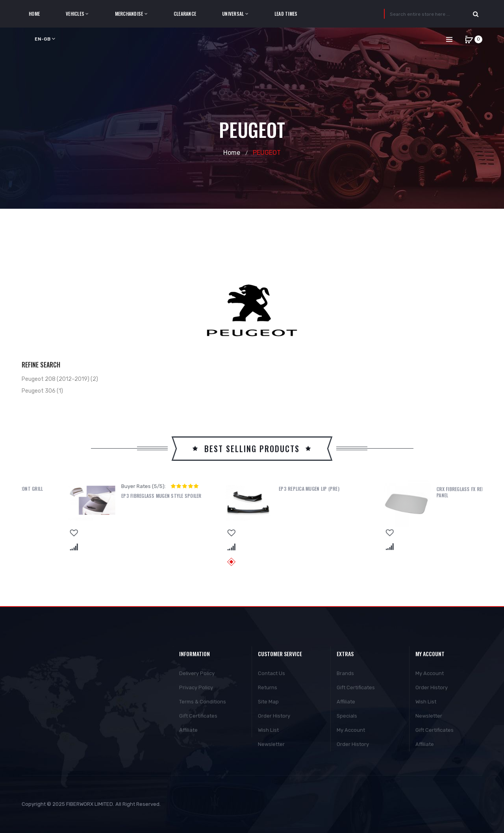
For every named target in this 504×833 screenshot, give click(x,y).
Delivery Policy (197, 673)
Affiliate (188, 730)
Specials (347, 716)
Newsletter (271, 744)
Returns (268, 687)
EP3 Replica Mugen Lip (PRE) (420, 489)
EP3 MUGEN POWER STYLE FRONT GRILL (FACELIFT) (114, 492)
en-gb (45, 39)
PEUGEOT (267, 153)
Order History (274, 716)
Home (232, 153)
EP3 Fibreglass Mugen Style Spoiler (272, 496)
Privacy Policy (196, 687)
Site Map (268, 702)
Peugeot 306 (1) (42, 391)
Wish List (268, 730)
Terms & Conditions (203, 702)
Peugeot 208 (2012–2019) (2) (60, 379)
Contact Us (271, 673)
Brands (345, 673)
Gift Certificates (198, 716)
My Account (351, 730)
